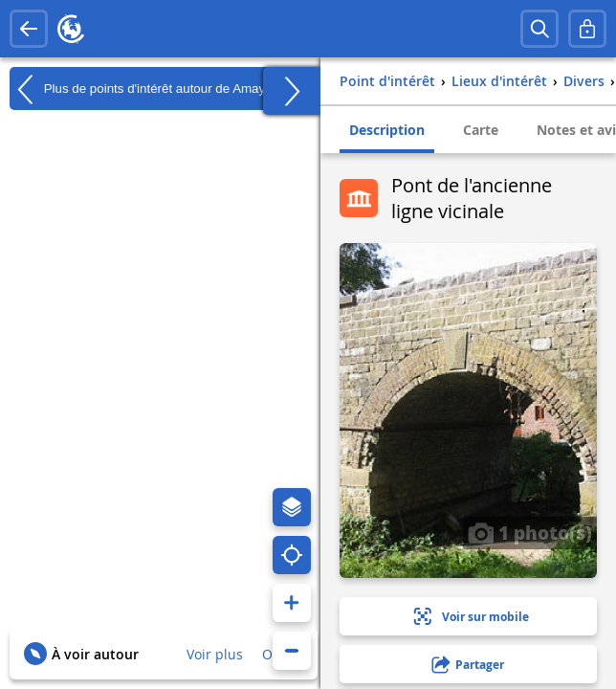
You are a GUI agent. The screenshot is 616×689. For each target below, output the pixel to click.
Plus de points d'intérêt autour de (137, 89)
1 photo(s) (530, 532)
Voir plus (215, 654)
